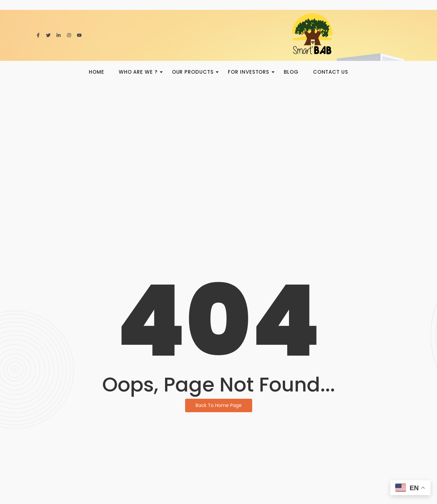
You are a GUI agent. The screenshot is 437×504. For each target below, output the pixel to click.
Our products (195, 72)
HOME (97, 72)
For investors (251, 72)
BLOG (291, 72)
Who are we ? (140, 72)
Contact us (331, 72)
